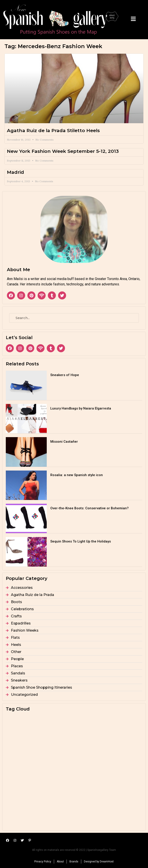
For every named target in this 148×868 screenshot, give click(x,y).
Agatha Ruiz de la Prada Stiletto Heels (53, 130)
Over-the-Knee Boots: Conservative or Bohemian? (89, 508)
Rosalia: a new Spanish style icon (77, 475)
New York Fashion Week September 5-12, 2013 (63, 151)
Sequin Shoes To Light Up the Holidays (81, 541)
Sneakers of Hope (65, 375)
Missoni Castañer (64, 442)
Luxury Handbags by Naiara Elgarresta (81, 408)
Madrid (15, 172)
